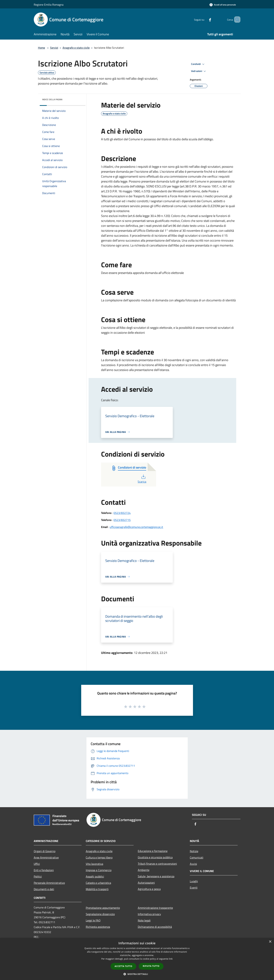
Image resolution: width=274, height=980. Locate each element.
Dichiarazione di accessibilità (155, 927)
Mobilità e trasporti (97, 889)
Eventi (194, 888)
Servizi (54, 48)
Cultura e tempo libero (99, 857)
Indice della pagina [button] (52, 99)
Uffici (37, 864)
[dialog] (137, 959)
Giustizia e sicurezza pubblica (155, 857)
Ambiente (144, 870)
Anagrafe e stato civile (76, 48)
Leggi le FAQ (93, 920)
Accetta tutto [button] (123, 966)
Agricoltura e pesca (149, 889)
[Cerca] (236, 20)
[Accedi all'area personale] (223, 5)
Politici (38, 876)
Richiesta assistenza (98, 927)
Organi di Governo (45, 851)
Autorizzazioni (146, 883)
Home (41, 48)
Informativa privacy (149, 914)
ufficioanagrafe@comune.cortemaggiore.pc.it (136, 527)
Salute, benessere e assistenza (156, 876)
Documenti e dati (44, 889)
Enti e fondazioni (44, 870)
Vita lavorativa (94, 864)
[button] (137, 974)
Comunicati (197, 857)
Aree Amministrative (46, 857)
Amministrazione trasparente (155, 908)
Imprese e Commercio (99, 870)
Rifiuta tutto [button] (151, 966)
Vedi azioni (199, 71)
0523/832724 (122, 513)
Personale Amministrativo (49, 883)
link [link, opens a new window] (171, 959)
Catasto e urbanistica (98, 883)
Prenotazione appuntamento (103, 908)
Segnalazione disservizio (100, 914)
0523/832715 (122, 520)
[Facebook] (205, 19)
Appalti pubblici (95, 876)
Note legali (144, 920)
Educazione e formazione (153, 851)
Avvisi (193, 864)
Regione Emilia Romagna (49, 5)
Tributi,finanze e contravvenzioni (157, 864)
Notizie (194, 851)
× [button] (270, 942)
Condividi (198, 64)
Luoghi (194, 881)
